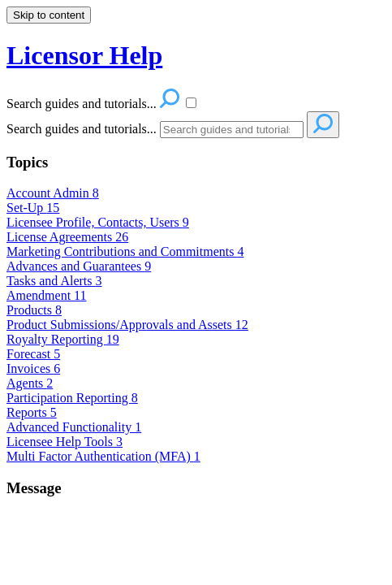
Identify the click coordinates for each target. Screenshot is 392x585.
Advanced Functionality (74, 427)
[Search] (232, 130)
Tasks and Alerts (54, 281)
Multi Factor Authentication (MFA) (103, 456)
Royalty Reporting (63, 339)
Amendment (47, 295)
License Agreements (67, 237)
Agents (30, 383)
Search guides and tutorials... (82, 129)
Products (34, 310)
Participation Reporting (72, 398)
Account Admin (53, 193)
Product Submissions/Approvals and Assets (127, 325)
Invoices (33, 368)
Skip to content (49, 15)
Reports (32, 412)
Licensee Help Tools (65, 442)
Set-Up (33, 208)
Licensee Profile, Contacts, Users (98, 222)
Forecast (33, 354)
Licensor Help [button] (84, 55)
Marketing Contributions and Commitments (125, 251)
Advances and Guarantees (79, 266)
